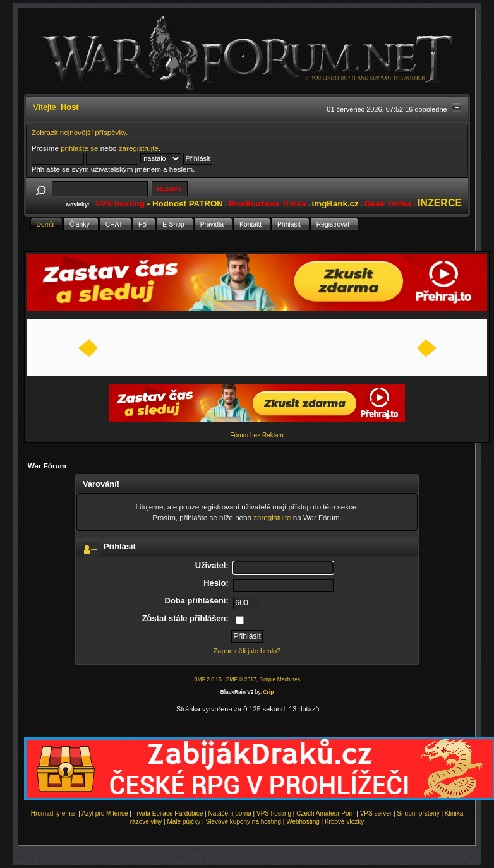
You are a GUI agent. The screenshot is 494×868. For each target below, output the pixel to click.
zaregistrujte (139, 148)
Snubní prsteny (418, 813)
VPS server (376, 813)
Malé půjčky (184, 822)
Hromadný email (54, 813)
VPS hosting (274, 813)
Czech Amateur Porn (325, 813)
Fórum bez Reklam (256, 435)
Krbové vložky (344, 822)
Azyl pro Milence (105, 813)
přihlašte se (79, 148)
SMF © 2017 (241, 679)
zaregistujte (272, 517)
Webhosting (303, 822)
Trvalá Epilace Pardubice (168, 813)
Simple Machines (280, 679)
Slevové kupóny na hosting (243, 822)
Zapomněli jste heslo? (247, 651)
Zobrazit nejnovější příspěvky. (80, 132)
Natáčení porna (229, 813)
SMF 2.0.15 (208, 679)
